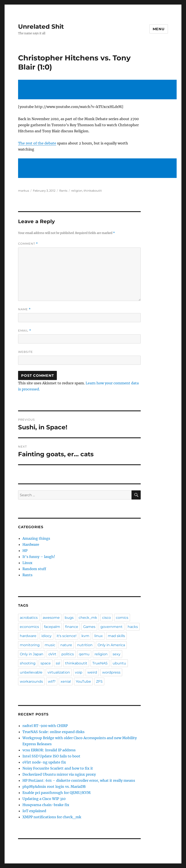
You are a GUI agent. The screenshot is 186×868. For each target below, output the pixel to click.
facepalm (52, 627)
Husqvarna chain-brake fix (46, 805)
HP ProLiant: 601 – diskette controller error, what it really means (79, 780)
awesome (51, 618)
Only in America (111, 645)
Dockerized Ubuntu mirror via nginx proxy (59, 774)
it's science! (67, 636)
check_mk (88, 618)
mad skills (116, 636)
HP (25, 551)
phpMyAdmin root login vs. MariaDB (54, 787)
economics (29, 627)
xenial (66, 681)
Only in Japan (32, 654)
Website (25, 352)
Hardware (31, 544)
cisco (107, 618)
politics (68, 654)
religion (77, 191)
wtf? (52, 681)
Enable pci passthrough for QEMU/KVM (57, 793)
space (46, 663)
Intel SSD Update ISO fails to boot (51, 756)
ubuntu (119, 663)
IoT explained (34, 811)
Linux (27, 563)
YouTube (83, 681)
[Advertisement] (98, 90)
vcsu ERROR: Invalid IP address (49, 750)
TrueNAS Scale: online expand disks (53, 732)
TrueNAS (100, 663)
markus (24, 191)
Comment (28, 244)
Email (25, 331)
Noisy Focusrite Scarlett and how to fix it (58, 768)
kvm (85, 636)
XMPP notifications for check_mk (52, 817)
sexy (117, 654)
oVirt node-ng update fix (44, 762)
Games (89, 627)
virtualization (59, 672)
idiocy (46, 636)
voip (79, 672)
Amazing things (36, 538)
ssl (58, 663)
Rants (63, 191)
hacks (133, 627)
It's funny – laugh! (39, 557)
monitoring (30, 645)
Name (24, 309)
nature (66, 645)
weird (92, 672)
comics (122, 618)
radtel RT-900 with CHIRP (45, 726)
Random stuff (34, 569)
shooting (28, 663)
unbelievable (31, 672)
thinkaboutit (93, 191)
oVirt (52, 654)
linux (99, 636)
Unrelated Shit (41, 27)
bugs (69, 618)
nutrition (85, 645)
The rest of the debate (37, 143)
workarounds (31, 681)
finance (72, 627)
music (50, 645)
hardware (28, 636)
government (112, 627)
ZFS (99, 681)
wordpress (111, 672)
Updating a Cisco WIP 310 (44, 799)
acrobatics (29, 618)
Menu (159, 29)
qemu (84, 654)
